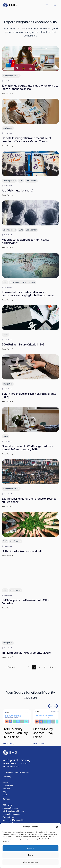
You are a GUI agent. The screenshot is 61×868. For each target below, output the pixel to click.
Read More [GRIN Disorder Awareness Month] (8, 556)
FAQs (5, 795)
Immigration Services (11, 814)
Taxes (5, 335)
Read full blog (8, 743)
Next (53, 667)
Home (5, 783)
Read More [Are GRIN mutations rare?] (8, 195)
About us (6, 789)
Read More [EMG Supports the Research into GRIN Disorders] (8, 608)
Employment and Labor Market (23, 282)
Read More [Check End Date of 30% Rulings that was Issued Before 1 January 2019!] (8, 454)
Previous (10, 667)
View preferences (30, 862)
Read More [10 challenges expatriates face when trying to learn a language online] (8, 93)
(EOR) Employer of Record (13, 811)
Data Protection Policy (11, 766)
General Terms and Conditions (15, 763)
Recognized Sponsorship (13, 820)
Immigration (8, 128)
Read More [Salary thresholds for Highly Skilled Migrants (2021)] (8, 402)
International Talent (11, 76)
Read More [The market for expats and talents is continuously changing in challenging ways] (8, 300)
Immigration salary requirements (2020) (26, 653)
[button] (57, 827)
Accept (30, 848)
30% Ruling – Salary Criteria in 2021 (24, 344)
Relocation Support (11, 823)
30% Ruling (7, 805)
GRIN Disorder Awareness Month (22, 551)
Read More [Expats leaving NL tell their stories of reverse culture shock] (8, 506)
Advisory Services (10, 808)
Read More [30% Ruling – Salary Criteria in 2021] (8, 349)
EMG (21, 181)
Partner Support (9, 817)
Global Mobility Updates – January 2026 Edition (15, 733)
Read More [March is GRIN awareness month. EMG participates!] (8, 247)
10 (45, 667)
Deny (30, 855)
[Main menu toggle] (47, 5)
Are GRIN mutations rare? (18, 190)
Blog (5, 792)
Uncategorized (9, 181)
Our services (8, 786)
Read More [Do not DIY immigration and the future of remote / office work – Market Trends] (8, 146)
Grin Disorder (31, 181)
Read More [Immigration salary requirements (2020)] (8, 657)
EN (55, 5)
